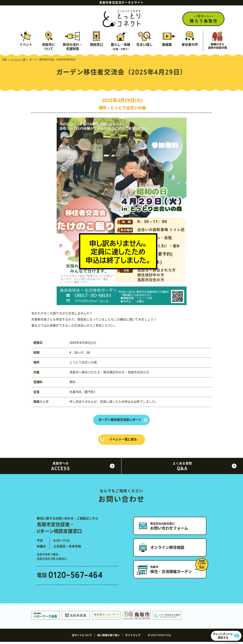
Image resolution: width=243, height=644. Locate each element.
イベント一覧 (18, 60)
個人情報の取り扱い (109, 638)
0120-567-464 (76, 578)
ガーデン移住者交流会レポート (120, 420)
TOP (4, 60)
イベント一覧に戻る (123, 441)
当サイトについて (82, 638)
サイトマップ (133, 638)
